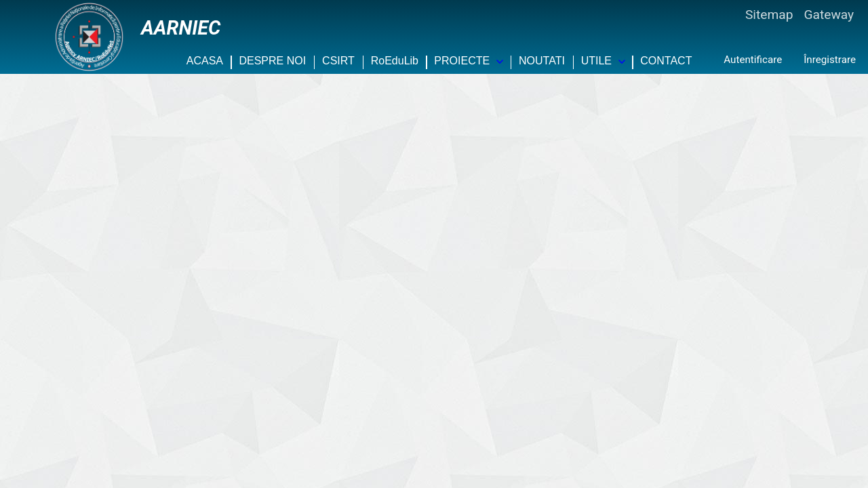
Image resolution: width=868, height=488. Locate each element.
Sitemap (769, 15)
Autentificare (753, 60)
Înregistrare (830, 60)
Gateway (829, 15)
